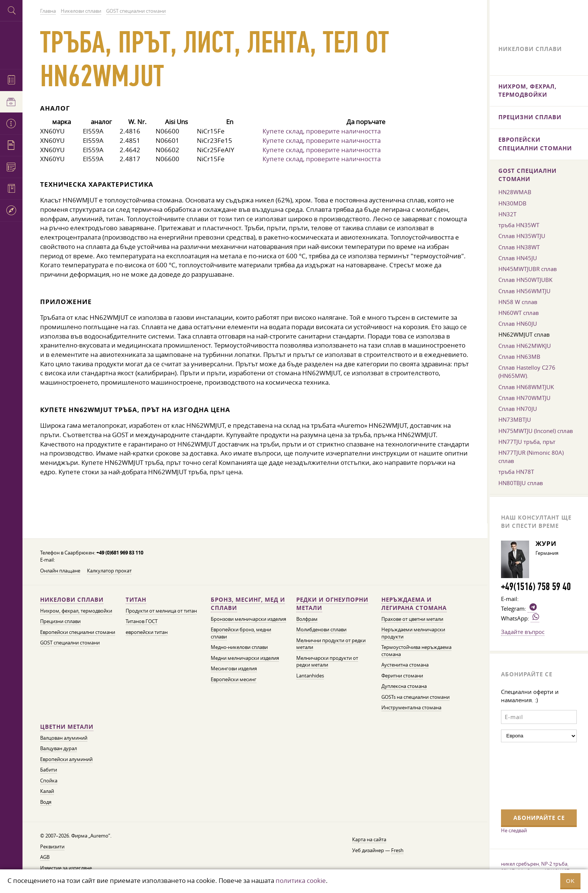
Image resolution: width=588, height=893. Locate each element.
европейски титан (147, 632)
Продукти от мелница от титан (161, 611)
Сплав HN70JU (518, 409)
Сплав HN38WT (519, 247)
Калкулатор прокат (109, 571)
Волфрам (307, 619)
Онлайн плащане (60, 571)
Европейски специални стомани (78, 632)
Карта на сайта (369, 840)
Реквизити (52, 847)
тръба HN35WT (519, 225)
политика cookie (301, 880)
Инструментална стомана (411, 708)
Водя (46, 802)
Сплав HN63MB (519, 357)
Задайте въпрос (523, 632)
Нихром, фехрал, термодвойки (76, 611)
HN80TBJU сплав (521, 483)
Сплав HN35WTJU (522, 236)
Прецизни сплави (60, 621)
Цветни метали (67, 727)
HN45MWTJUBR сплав (528, 269)
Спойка (49, 781)
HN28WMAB (515, 192)
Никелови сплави (72, 600)
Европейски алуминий (66, 759)
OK (570, 881)
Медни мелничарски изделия (245, 658)
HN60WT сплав (519, 313)
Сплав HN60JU (518, 324)
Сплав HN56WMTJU (524, 291)
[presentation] (532, 775)
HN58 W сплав (518, 302)
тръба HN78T (516, 472)
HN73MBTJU (515, 420)
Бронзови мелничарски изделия (248, 619)
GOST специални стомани (70, 643)
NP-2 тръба (554, 864)
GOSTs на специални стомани (415, 697)
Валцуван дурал (58, 748)
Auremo (11, 44)
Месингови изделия (234, 669)
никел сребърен (520, 864)
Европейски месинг (234, 679)
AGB (45, 857)
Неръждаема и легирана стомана (414, 604)
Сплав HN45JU (518, 258)
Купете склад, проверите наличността (322, 131)
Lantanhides (310, 676)
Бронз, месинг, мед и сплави (248, 604)
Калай (47, 791)
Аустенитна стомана (405, 665)
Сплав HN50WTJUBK (525, 280)
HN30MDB (512, 203)
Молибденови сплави (321, 630)
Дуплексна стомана (404, 686)
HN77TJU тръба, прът (527, 442)
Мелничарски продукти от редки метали (327, 662)
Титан (136, 600)
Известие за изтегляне (66, 868)
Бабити (49, 770)
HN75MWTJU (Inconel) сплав (536, 431)
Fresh (397, 850)
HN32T (507, 214)
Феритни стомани (402, 676)
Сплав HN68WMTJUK (526, 387)
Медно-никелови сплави (239, 647)
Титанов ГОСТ (142, 621)
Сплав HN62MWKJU (525, 346)
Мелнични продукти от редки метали (331, 644)
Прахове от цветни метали (412, 619)
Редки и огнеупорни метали (332, 604)
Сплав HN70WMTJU (524, 398)
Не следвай (514, 830)
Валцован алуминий (64, 738)
